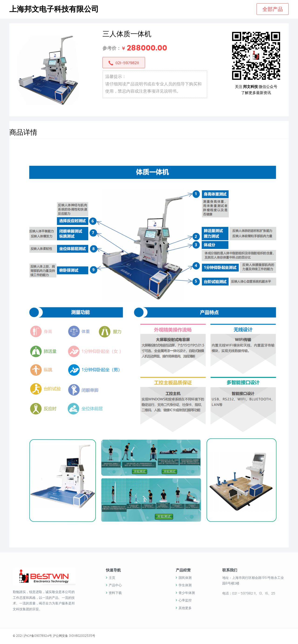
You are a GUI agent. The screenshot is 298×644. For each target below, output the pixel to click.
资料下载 (115, 593)
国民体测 (185, 578)
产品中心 (115, 585)
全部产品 (273, 9)
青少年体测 (187, 593)
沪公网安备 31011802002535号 (74, 636)
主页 (112, 578)
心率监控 (185, 600)
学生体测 (185, 585)
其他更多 (185, 608)
